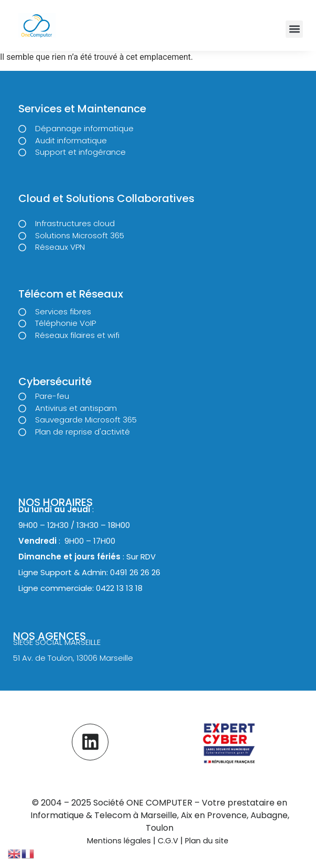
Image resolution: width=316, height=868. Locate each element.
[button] (294, 29)
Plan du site (207, 841)
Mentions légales (119, 841)
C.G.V (169, 841)
